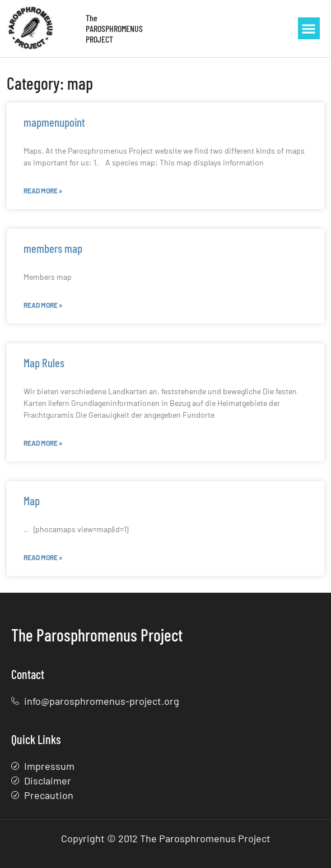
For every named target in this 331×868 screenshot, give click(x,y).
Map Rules (44, 363)
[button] (309, 28)
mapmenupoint (54, 122)
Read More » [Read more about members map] (43, 305)
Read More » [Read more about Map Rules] (43, 443)
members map (53, 248)
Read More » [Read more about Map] (43, 557)
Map (32, 500)
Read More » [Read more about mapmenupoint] (43, 191)
